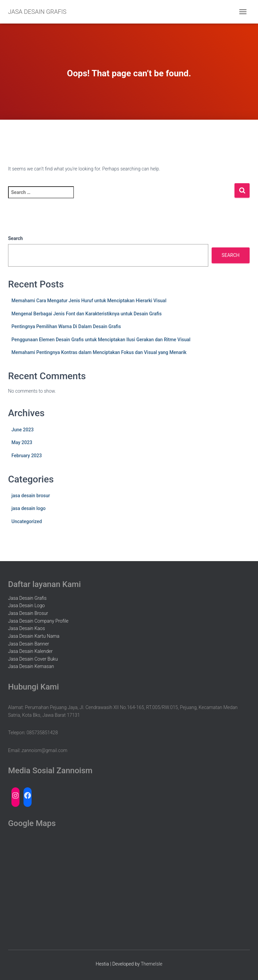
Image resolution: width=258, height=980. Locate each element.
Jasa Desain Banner (29, 644)
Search (15, 238)
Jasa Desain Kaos (27, 628)
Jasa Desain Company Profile (38, 621)
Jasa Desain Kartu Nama (34, 636)
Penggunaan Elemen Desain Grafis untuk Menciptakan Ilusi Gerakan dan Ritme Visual (101, 340)
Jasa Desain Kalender (30, 651)
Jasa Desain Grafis (27, 598)
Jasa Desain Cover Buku (33, 659)
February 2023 (27, 456)
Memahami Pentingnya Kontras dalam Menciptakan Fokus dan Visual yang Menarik (99, 352)
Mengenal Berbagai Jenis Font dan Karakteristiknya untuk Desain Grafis (87, 314)
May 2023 (22, 442)
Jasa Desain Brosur (28, 613)
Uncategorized (27, 521)
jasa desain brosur (31, 496)
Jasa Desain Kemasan (31, 666)
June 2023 (23, 430)
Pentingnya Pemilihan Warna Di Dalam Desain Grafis (66, 326)
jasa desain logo (29, 508)
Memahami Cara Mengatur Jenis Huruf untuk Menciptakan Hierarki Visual (89, 301)
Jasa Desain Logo (26, 605)
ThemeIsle (152, 964)
